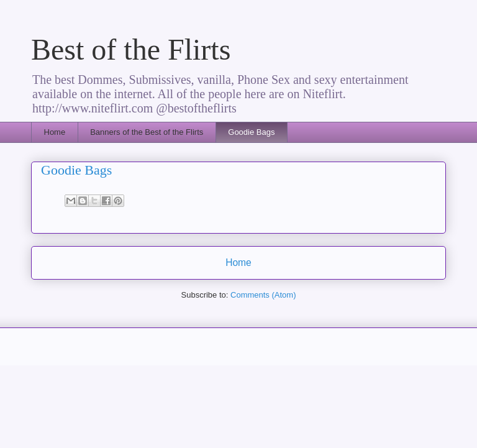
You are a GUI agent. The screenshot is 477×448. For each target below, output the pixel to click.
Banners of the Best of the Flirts (147, 132)
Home (55, 132)
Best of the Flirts (131, 49)
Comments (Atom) (263, 295)
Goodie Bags (251, 132)
